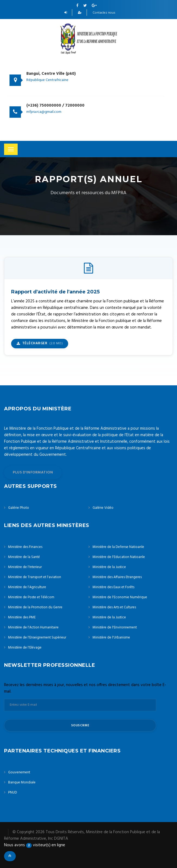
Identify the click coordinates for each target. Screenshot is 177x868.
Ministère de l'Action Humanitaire (33, 627)
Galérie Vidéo (103, 508)
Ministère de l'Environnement (115, 627)
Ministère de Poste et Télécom (31, 597)
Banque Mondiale (22, 782)
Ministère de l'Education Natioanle (119, 557)
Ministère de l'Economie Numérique (120, 597)
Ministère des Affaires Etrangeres (117, 577)
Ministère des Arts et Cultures (114, 607)
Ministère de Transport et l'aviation (35, 577)
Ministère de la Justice (109, 567)
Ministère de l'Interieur (25, 567)
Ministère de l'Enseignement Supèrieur (37, 638)
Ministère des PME (22, 617)
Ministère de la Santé (24, 557)
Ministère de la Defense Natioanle (118, 547)
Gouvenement (19, 772)
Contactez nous (104, 13)
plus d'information (33, 472)
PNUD (13, 793)
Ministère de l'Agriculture (27, 587)
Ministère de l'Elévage (25, 648)
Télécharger (40, 343)
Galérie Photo (19, 508)
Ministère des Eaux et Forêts (113, 587)
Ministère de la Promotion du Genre (35, 607)
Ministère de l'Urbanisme (111, 638)
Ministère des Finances (25, 547)
